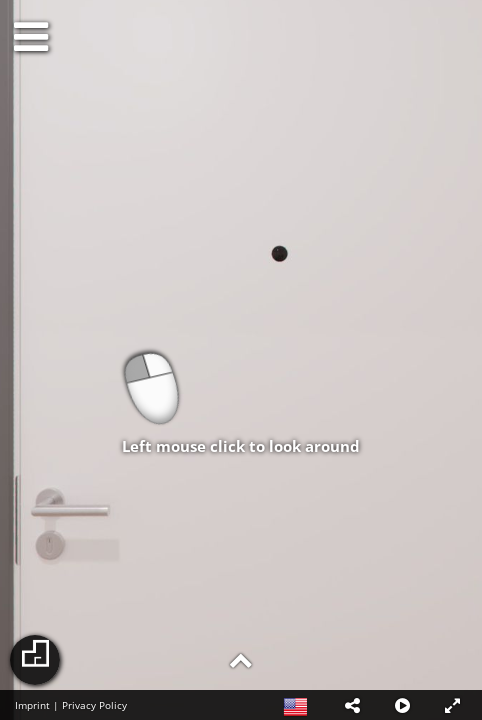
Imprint (32, 705)
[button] (352, 705)
